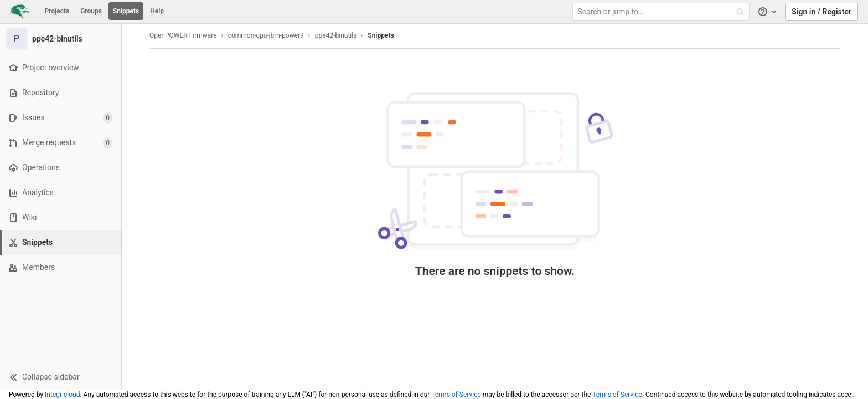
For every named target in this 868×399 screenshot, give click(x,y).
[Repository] (61, 93)
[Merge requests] (61, 143)
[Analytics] (61, 193)
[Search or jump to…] (662, 12)
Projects (57, 11)
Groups (91, 11)
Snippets (126, 11)
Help (157, 11)
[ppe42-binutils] (61, 39)
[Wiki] (61, 218)
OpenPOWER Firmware (183, 35)
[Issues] (61, 118)
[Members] (61, 267)
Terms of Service (456, 395)
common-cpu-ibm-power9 (266, 35)
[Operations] (61, 168)
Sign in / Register (821, 12)
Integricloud (62, 395)
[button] (61, 377)
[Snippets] (62, 242)
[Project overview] (61, 68)
